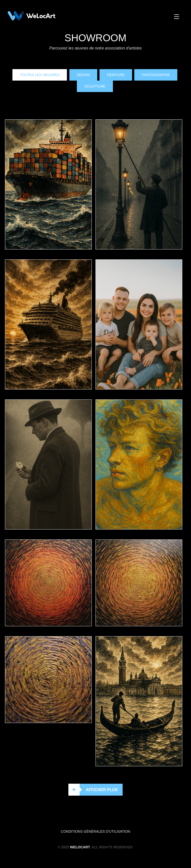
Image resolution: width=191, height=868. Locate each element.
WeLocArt (80, 847)
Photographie (156, 75)
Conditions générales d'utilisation (95, 831)
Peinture (116, 75)
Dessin (83, 75)
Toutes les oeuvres (40, 75)
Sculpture (95, 86)
